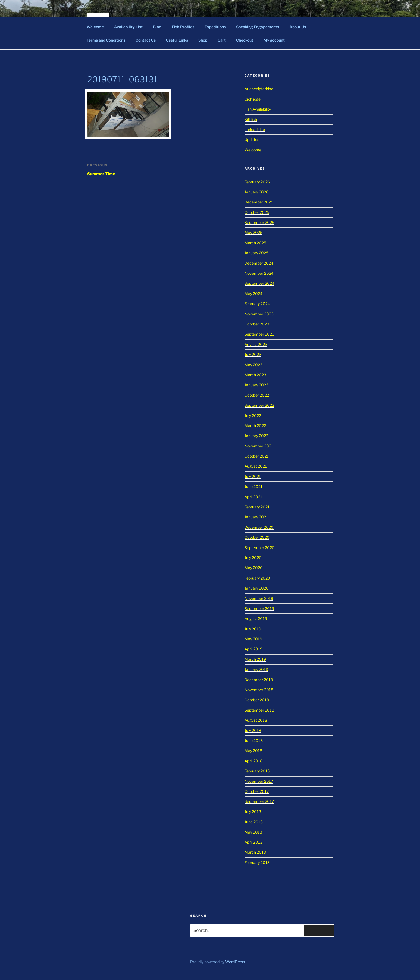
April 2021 (253, 497)
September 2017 (259, 801)
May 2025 (253, 232)
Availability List (128, 27)
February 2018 (257, 771)
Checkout (245, 40)
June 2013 (254, 822)
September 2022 (259, 405)
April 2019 (253, 649)
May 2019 (253, 639)
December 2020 (259, 527)
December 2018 (259, 680)
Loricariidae (255, 129)
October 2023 (257, 324)
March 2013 (255, 852)
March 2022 (255, 426)
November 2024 (259, 273)
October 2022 (257, 395)
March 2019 (255, 659)
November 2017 (259, 781)
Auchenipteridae (259, 89)
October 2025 (257, 212)
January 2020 (257, 588)
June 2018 (254, 741)
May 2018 (253, 751)
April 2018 (253, 761)
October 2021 (257, 456)
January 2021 (256, 517)
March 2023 (255, 375)
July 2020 (253, 558)
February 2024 (257, 304)
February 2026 (257, 182)
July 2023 (253, 354)
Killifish (251, 119)
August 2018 (256, 720)
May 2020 (254, 568)
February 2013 (257, 862)
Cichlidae (253, 99)
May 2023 (253, 365)
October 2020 (257, 537)
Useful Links (177, 40)
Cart (222, 40)
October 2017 (257, 791)
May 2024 (253, 294)
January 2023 (256, 385)
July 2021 (253, 476)
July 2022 (253, 416)
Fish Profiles (183, 27)
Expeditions (215, 27)
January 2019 (256, 669)
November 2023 (259, 314)
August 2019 (256, 619)
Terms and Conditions (106, 40)
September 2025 (259, 222)
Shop (203, 40)
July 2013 (253, 812)
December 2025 (259, 202)
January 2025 (256, 253)
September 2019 (259, 608)
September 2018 (259, 710)
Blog (157, 27)
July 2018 (253, 730)
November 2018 (259, 690)
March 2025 (255, 243)
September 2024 (259, 283)
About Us (298, 27)
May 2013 (253, 832)
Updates (252, 140)
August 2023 (256, 344)
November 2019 (259, 598)
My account (274, 40)
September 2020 (260, 548)
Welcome (95, 27)
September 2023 (259, 334)
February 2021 (257, 507)
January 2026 (256, 192)
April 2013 (253, 842)
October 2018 (257, 700)
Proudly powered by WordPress (217, 962)
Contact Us (146, 40)
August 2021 (256, 466)
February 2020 (257, 578)
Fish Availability (258, 109)
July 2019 (253, 629)
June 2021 (253, 486)
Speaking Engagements (258, 27)
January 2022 (256, 436)
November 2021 (259, 446)
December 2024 (259, 263)
